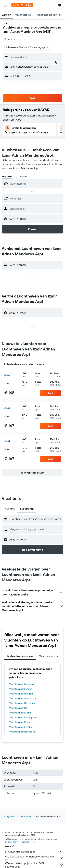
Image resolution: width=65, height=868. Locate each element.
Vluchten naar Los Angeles (23, 717)
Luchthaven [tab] (27, 509)
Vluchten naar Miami (20, 713)
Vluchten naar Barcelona (22, 703)
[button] (6, 5)
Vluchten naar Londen (21, 689)
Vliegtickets (10, 816)
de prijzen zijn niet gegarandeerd (20, 842)
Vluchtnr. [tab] (10, 509)
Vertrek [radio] (23, 177)
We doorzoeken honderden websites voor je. (34, 858)
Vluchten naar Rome (20, 722)
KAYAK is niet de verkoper (34, 852)
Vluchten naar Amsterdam (23, 698)
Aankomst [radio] (7, 177)
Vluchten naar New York (22, 684)
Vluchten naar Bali (19, 708)
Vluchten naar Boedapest (22, 732)
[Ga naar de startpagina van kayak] (22, 5)
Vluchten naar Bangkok (21, 694)
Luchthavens (25, 816)
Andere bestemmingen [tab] (20, 656)
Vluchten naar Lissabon (21, 727)
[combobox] (10, 39)
